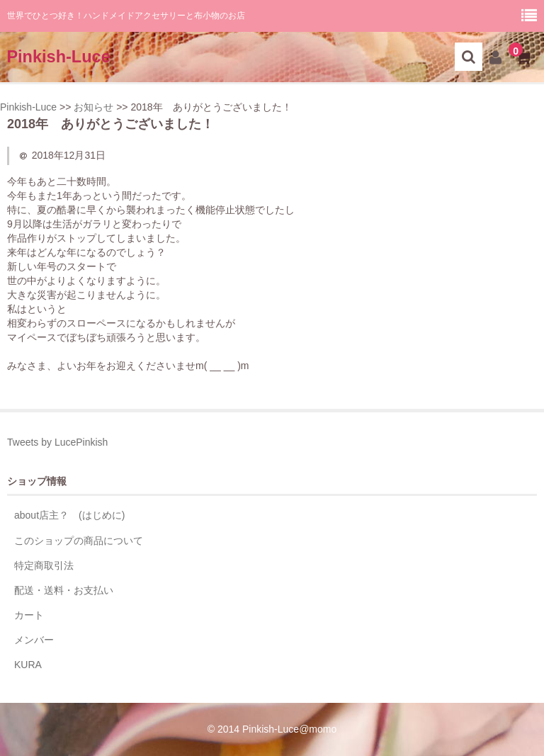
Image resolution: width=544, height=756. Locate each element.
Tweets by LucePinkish (57, 442)
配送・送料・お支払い (64, 590)
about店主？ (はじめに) (69, 515)
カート (29, 615)
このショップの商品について (79, 541)
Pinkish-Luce (58, 57)
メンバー (34, 640)
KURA (28, 665)
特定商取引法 (44, 565)
